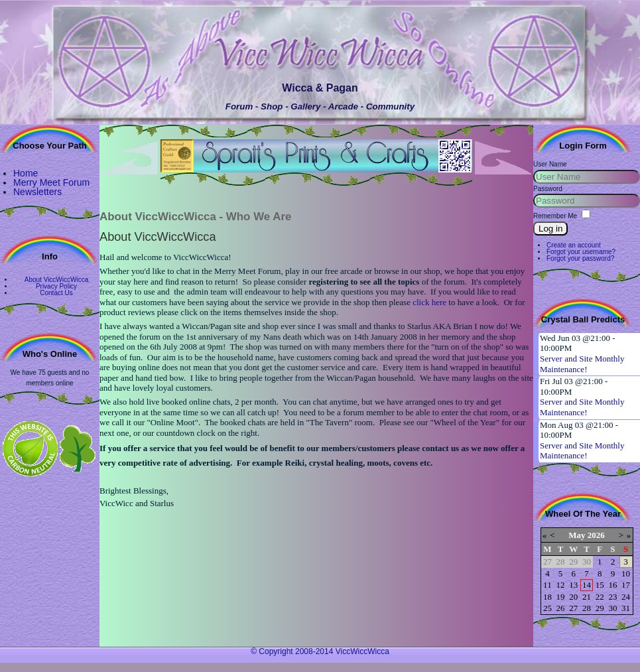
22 (600, 597)
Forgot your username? (581, 252)
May (577, 535)
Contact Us (56, 293)
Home (26, 173)
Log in (550, 229)
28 (587, 608)
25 (547, 608)
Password (548, 189)
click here (429, 302)
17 (626, 585)
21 (587, 597)
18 (547, 597)
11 (547, 585)
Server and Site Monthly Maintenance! (582, 364)
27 (573, 608)
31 (626, 608)
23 (612, 597)
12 (561, 585)
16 (612, 585)
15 (600, 585)
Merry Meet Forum (51, 182)
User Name (550, 164)
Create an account (574, 245)
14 (587, 585)
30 (612, 608)
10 (626, 573)
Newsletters (37, 192)
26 (561, 608)
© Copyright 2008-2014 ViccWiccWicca (320, 651)
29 (600, 608)
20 (573, 597)
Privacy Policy (56, 286)
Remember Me (555, 216)
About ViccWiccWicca (57, 280)
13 (573, 585)
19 (561, 597)
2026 (596, 535)
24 (626, 597)
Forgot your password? (580, 258)
